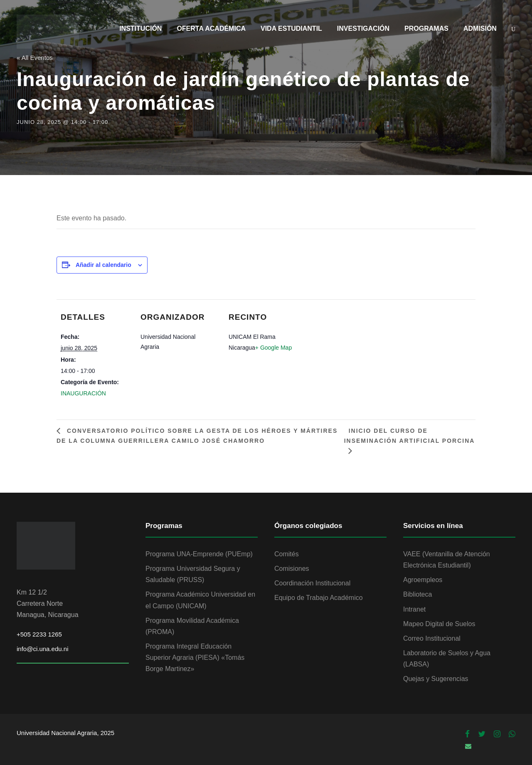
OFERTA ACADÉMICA (211, 28)
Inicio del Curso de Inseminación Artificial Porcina (409, 436)
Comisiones (292, 569)
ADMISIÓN (480, 28)
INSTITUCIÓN (140, 28)
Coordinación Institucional (312, 583)
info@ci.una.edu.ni (42, 649)
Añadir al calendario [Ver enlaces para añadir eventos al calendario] (103, 265)
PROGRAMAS (426, 28)
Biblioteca (417, 594)
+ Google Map (273, 348)
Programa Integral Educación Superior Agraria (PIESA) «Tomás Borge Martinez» (195, 658)
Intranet (414, 609)
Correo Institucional (432, 638)
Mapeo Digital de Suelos (439, 624)
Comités (287, 554)
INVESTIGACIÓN (363, 28)
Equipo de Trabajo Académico (319, 598)
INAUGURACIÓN (83, 393)
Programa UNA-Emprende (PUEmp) (199, 554)
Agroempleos (423, 580)
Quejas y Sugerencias (436, 679)
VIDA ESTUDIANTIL (291, 28)
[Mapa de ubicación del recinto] (348, 331)
